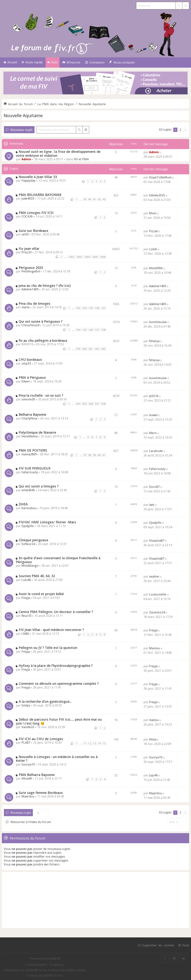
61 (104, 455)
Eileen (26, 381)
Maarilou (28, 796)
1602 (71, 257)
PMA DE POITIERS (33, 450)
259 (78, 349)
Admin (26, 159)
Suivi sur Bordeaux (33, 231)
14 (99, 743)
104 (84, 308)
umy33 (26, 363)
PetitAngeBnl (31, 271)
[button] (185, 130)
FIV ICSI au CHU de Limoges (41, 739)
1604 (87, 257)
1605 (95, 257)
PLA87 (26, 743)
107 (103, 308)
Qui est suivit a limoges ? (39, 486)
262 (97, 349)
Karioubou (29, 508)
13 (94, 743)
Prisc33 (26, 252)
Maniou (154, 648)
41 (94, 199)
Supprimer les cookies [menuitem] (158, 945)
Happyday (28, 180)
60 (99, 455)
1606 (103, 257)
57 (85, 455)
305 (84, 404)
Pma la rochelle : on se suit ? (41, 395)
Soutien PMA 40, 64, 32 (37, 576)
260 (84, 349)
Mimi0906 (156, 268)
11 (85, 743)
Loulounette (158, 594)
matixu (154, 720)
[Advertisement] (95, 900)
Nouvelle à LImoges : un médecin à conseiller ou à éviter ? (57, 759)
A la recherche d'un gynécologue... (45, 701)
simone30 (28, 399)
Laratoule (156, 451)
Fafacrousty (30, 472)
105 (91, 308)
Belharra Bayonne (32, 414)
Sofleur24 (28, 544)
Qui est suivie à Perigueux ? (41, 321)
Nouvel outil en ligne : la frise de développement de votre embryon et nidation (58, 153)
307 (97, 404)
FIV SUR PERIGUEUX (35, 468)
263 (103, 349)
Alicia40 (27, 778)
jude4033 (28, 198)
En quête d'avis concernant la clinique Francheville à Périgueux (58, 560)
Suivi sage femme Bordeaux (41, 793)
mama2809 (29, 454)
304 (78, 404)
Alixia (153, 739)
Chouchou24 (30, 325)
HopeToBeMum (160, 177)
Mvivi (153, 213)
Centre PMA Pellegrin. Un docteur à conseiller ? (56, 612)
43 (104, 199)
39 (85, 199)
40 (90, 199)
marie (25, 307)
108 (103, 330)
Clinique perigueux (33, 540)
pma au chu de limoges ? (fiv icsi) (45, 285)
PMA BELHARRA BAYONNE (40, 195)
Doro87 (154, 487)
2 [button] (180, 130)
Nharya (154, 341)
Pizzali (153, 231)
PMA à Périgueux (32, 377)
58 (90, 455)
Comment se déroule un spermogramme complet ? (59, 683)
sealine (154, 576)
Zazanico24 (157, 612)
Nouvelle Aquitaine (23, 115)
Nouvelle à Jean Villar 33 (38, 177)
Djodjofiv (28, 526)
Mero (153, 433)
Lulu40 (26, 580)
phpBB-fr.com (53, 975)
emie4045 (28, 490)
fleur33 (26, 616)
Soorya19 (28, 764)
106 (97, 308)
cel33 (25, 234)
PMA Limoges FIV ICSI (36, 213)
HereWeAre (30, 436)
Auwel (153, 415)
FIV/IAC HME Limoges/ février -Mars (47, 522)
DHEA (23, 504)
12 (90, 743)
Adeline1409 (30, 289)
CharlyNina (29, 418)
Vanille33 (28, 727)
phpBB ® (53, 959)
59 (94, 455)
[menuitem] (71, 62)
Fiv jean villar (29, 249)
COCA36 (27, 216)
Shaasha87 (157, 541)
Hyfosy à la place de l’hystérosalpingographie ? (56, 666)
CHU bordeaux (30, 359)
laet (152, 505)
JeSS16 (154, 396)
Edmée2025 (157, 195)
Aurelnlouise (158, 322)
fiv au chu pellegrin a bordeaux (43, 340)
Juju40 (153, 775)
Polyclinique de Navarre (37, 432)
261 (91, 349)
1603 (79, 257)
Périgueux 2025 (31, 268)
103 (78, 308)
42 (99, 199)
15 (104, 743)
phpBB (30, 970)
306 (91, 404)
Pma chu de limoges (35, 303)
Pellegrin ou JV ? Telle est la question (48, 648)
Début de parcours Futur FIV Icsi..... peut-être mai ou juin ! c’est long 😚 (59, 721)
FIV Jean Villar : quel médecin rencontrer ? (51, 630)
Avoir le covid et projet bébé (41, 594)
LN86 (25, 634)
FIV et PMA (81, 159)
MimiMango (30, 566)
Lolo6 (153, 249)
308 (103, 404)
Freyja (26, 598)
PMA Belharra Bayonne (37, 775)
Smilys (26, 705)
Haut (186, 945)
